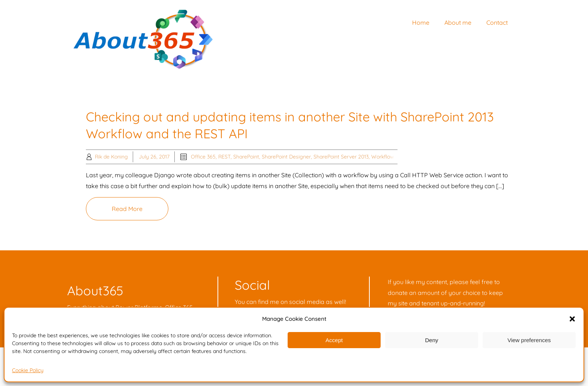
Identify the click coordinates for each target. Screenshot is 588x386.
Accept (334, 340)
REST (224, 157)
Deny (431, 340)
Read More (127, 209)
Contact (497, 22)
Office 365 (203, 157)
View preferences (529, 340)
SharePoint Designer (286, 157)
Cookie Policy (28, 370)
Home (421, 22)
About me (458, 22)
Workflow (383, 157)
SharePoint (246, 157)
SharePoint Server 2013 (341, 157)
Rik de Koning (111, 157)
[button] (572, 319)
